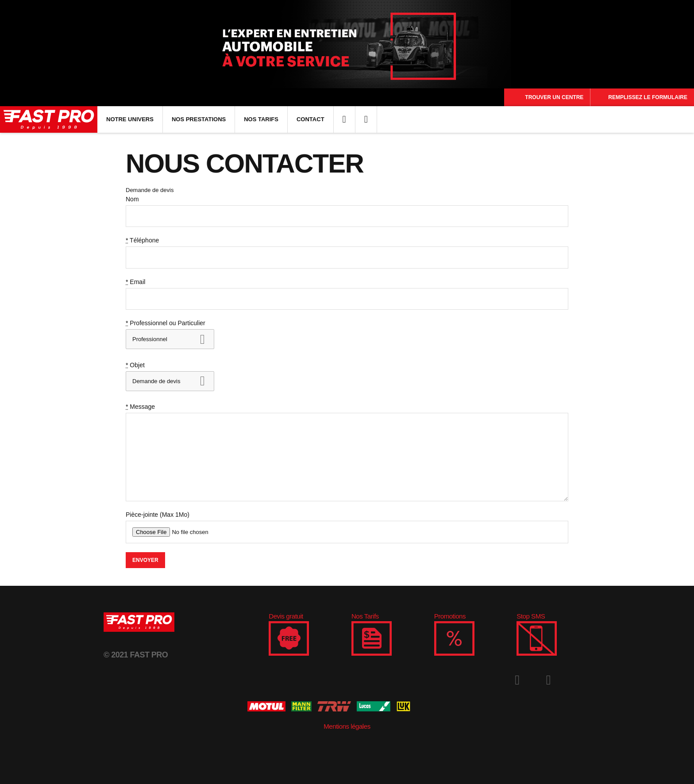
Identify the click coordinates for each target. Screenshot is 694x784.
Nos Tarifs (261, 119)
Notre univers (130, 119)
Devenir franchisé (177, 381)
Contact (310, 119)
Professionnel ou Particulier (166, 323)
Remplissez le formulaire (648, 97)
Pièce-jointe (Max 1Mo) (158, 515)
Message (140, 407)
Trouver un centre (554, 97)
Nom (132, 199)
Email (135, 282)
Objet (135, 365)
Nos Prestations (199, 119)
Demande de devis (150, 190)
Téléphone (142, 240)
